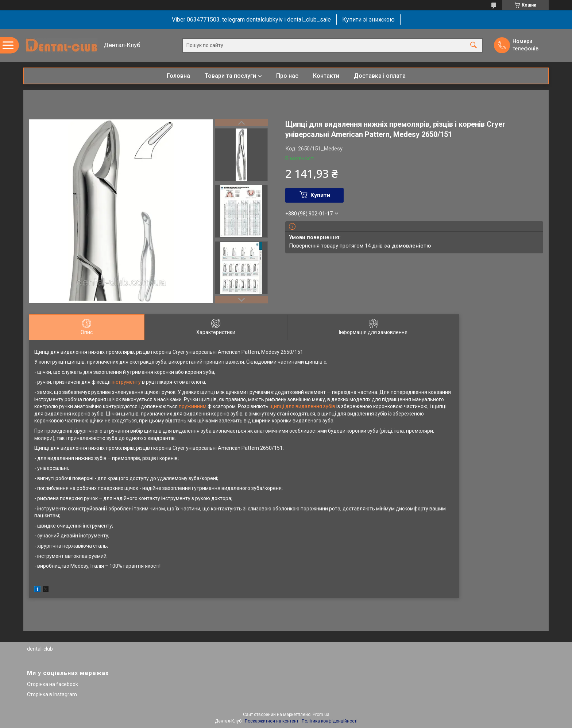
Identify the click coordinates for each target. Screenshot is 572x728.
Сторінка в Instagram (52, 694)
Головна (178, 76)
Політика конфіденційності (330, 721)
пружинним (193, 406)
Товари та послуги (230, 76)
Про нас (287, 76)
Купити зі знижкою (368, 20)
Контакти (326, 76)
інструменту (126, 382)
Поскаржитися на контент (272, 721)
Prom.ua (321, 714)
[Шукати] (474, 45)
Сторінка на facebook (53, 684)
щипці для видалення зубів (302, 406)
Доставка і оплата (380, 76)
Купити (320, 195)
